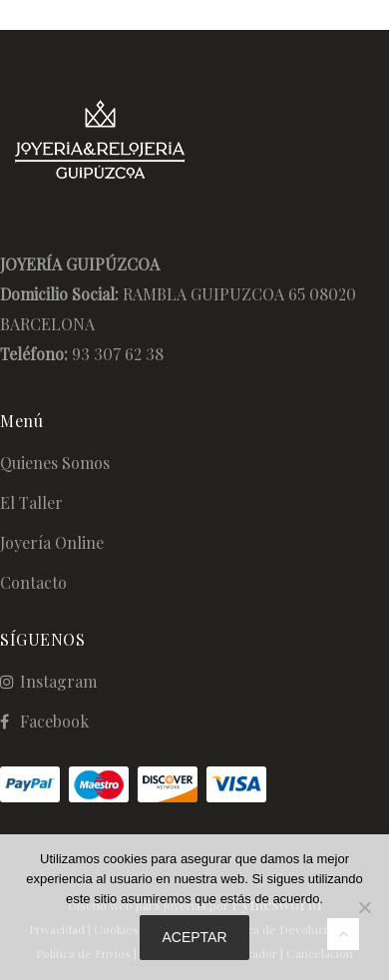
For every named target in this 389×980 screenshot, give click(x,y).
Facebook (54, 721)
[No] (364, 907)
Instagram (58, 681)
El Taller (31, 502)
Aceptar (194, 937)
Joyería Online (52, 542)
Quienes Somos (55, 463)
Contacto (33, 582)
